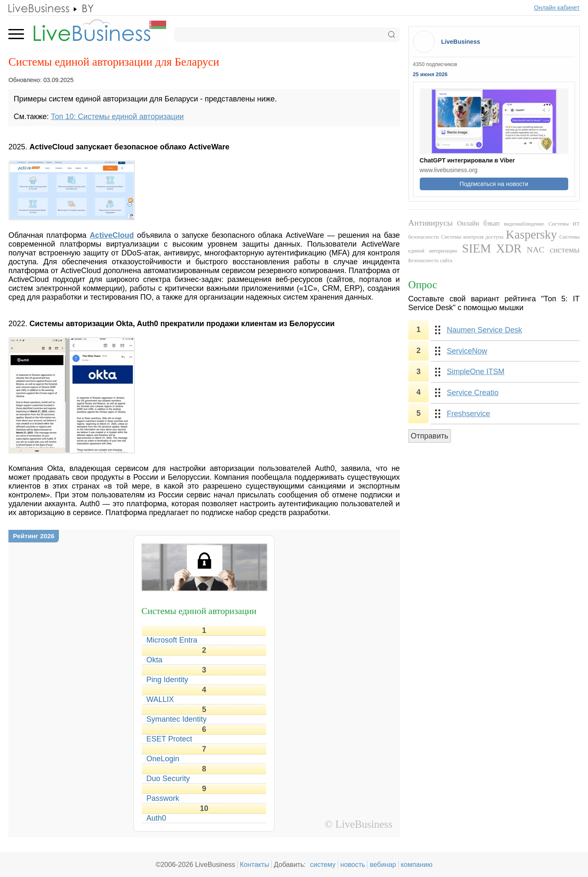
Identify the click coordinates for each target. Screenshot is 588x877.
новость (353, 864)
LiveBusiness (461, 42)
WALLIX (160, 699)
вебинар (383, 864)
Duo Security (168, 779)
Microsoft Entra (172, 640)
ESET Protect (169, 739)
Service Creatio (473, 393)
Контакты (254, 864)
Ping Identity (167, 680)
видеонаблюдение (524, 224)
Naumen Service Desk (484, 330)
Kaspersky (532, 234)
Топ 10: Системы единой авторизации (117, 117)
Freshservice (468, 414)
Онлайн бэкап (478, 223)
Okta (154, 660)
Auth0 (156, 818)
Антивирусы (431, 223)
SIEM (477, 248)
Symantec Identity (176, 719)
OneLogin (163, 759)
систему (323, 864)
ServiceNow (467, 351)
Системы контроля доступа (472, 237)
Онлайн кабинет (557, 8)
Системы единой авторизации (199, 611)
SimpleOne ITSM (475, 372)
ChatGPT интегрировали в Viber (467, 160)
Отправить (430, 436)
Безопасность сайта (430, 260)
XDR (509, 248)
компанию (417, 864)
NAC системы (553, 250)
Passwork (163, 798)
